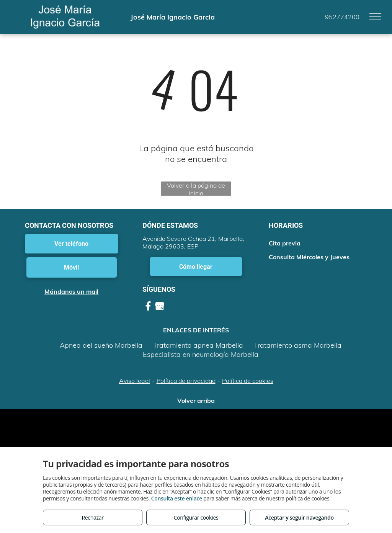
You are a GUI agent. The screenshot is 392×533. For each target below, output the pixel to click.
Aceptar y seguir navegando (299, 517)
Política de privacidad (186, 381)
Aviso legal (135, 381)
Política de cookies (248, 381)
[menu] (375, 17)
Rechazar (92, 517)
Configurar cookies (196, 517)
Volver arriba (196, 401)
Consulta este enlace (177, 498)
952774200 (342, 17)
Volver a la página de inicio (196, 189)
